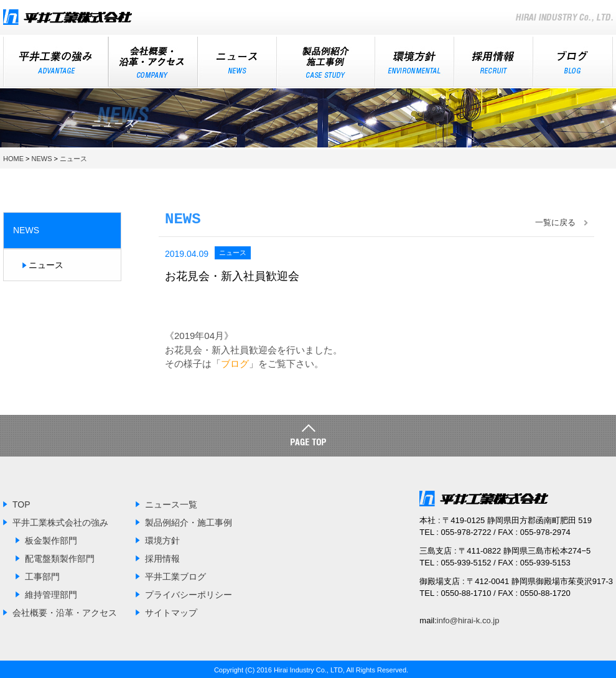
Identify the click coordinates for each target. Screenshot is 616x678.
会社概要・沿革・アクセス (65, 611)
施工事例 (326, 61)
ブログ (573, 61)
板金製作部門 (51, 539)
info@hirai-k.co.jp (468, 619)
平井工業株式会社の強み (60, 521)
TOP (21, 503)
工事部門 (42, 575)
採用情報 (494, 61)
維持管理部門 (51, 593)
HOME (13, 157)
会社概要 (153, 61)
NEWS (42, 157)
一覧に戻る (555, 221)
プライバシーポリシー (189, 593)
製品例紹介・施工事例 (189, 521)
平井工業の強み (56, 61)
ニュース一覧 (171, 503)
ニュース (237, 61)
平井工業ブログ (175, 575)
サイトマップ (171, 611)
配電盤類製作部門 (60, 557)
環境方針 (415, 61)
